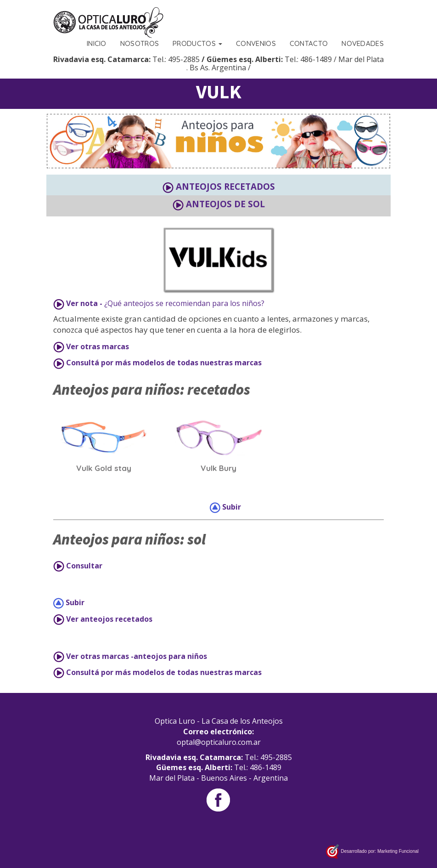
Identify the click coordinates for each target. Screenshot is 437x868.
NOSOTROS (140, 43)
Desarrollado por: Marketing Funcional (372, 852)
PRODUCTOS (197, 43)
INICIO (97, 43)
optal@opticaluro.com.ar (219, 742)
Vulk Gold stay (104, 468)
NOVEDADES (363, 43)
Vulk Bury (218, 468)
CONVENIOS (256, 43)
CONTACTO (309, 43)
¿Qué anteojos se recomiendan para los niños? (159, 304)
